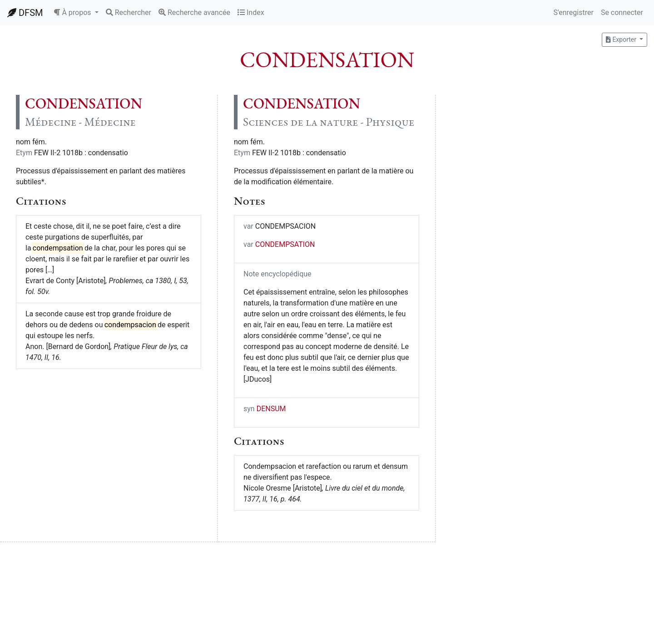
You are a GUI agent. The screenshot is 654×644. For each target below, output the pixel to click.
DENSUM (271, 409)
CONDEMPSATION (285, 244)
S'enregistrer (573, 12)
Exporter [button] (622, 39)
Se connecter (622, 12)
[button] (76, 13)
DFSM (25, 13)
